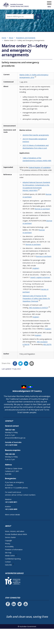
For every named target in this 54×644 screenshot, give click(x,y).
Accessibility (9, 547)
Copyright (8, 540)
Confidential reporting (13, 559)
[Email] (32, 364)
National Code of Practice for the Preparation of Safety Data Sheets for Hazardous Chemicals (36, 298)
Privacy (8, 544)
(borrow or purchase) (42, 209)
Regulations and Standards (26, 38)
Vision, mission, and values (15, 531)
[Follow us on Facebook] (8, 604)
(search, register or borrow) (40, 277)
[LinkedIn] (26, 364)
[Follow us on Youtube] (26, 604)
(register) (36, 268)
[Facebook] (15, 364)
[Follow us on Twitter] (20, 604)
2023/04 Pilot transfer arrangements (36, 135)
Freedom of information (14, 550)
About (11, 38)
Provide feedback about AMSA (16, 534)
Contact (8, 562)
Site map (8, 553)
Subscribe (8, 565)
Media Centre (10, 556)
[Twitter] (20, 364)
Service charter (10, 537)
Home (4, 38)
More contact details (12, 515)
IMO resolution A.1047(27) (39, 308)
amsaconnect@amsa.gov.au (15, 438)
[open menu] (49, 3)
